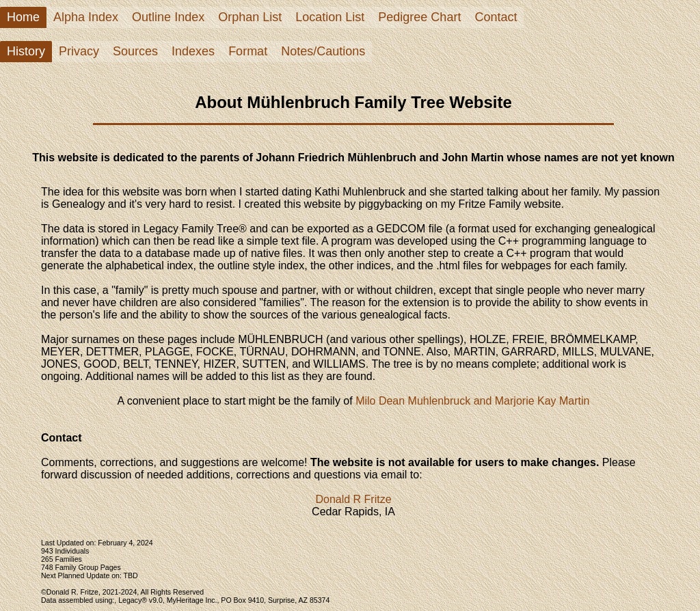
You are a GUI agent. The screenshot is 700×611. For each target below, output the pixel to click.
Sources (135, 51)
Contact (496, 17)
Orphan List (250, 17)
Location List (330, 17)
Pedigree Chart (419, 17)
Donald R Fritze (353, 499)
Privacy (79, 51)
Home (23, 17)
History (26, 51)
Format (248, 51)
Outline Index (168, 17)
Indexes (193, 51)
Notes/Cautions (323, 51)
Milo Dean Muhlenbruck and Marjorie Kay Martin (472, 401)
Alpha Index (86, 17)
